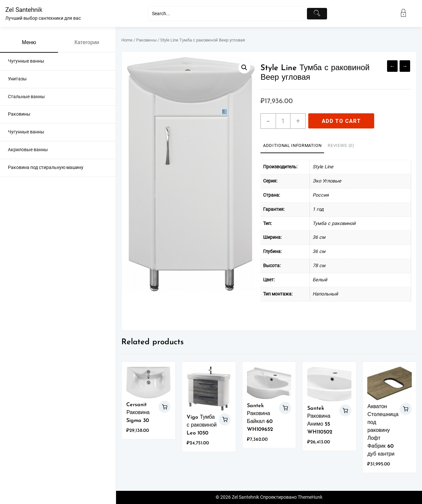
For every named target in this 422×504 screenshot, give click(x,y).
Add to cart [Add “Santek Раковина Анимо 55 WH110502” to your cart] (345, 411)
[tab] (292, 146)
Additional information (292, 145)
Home (127, 40)
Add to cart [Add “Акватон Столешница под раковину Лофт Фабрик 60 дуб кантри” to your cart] (406, 409)
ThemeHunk (310, 497)
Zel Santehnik (24, 10)
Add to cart (341, 121)
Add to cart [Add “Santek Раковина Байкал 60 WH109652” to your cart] (285, 408)
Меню (29, 43)
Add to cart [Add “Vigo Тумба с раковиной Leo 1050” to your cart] (225, 420)
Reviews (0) (341, 145)
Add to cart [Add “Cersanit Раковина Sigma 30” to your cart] (165, 407)
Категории (87, 43)
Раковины (146, 40)
